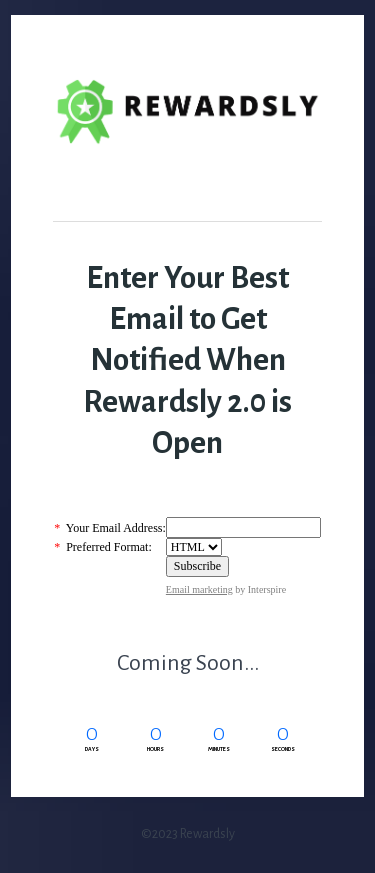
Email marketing (199, 589)
